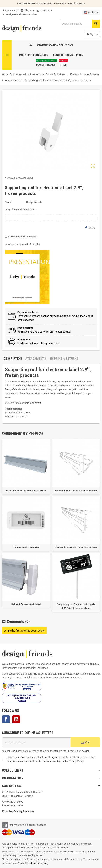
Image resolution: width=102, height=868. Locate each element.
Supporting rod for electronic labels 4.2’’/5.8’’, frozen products (76, 606)
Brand (8, 202)
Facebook (6, 719)
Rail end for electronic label (26, 604)
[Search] (80, 24)
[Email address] (36, 742)
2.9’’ (40, 403)
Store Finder (10, 11)
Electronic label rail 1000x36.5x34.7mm (76, 491)
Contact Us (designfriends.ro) (33, 863)
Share (90, 228)
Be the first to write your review (24, 631)
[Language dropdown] (91, 13)
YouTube (16, 719)
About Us (28, 11)
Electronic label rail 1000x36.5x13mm (26, 491)
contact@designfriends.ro (19, 811)
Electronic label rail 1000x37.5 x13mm (76, 547)
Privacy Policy (76, 761)
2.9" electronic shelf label (26, 547)
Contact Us (45, 11)
